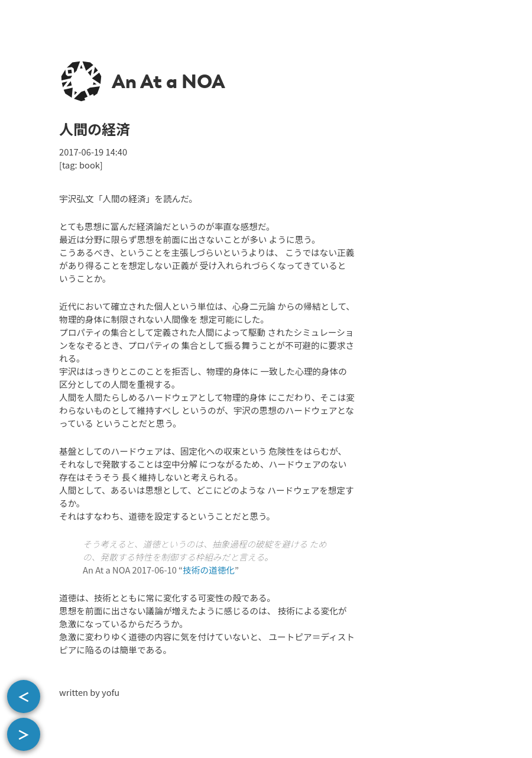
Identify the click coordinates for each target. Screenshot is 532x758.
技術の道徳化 (209, 570)
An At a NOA (168, 82)
